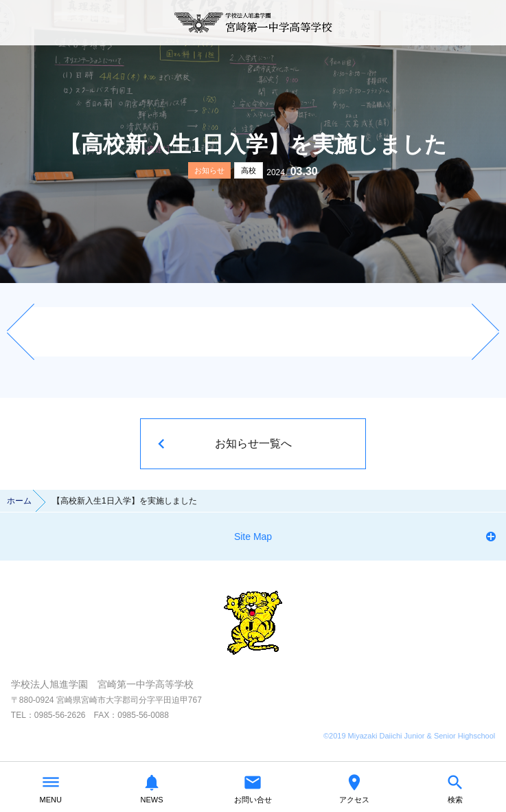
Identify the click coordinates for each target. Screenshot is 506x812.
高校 (249, 170)
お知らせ (209, 170)
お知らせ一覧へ (253, 443)
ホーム (19, 501)
